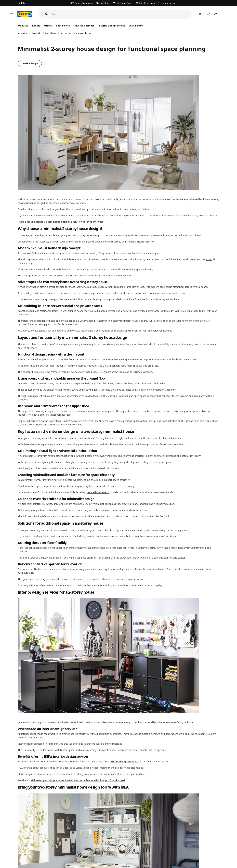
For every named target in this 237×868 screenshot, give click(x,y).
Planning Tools (103, 3)
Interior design (30, 63)
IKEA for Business (84, 26)
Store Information (147, 3)
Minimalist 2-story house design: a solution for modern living (67, 222)
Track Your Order (124, 3)
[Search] (121, 14)
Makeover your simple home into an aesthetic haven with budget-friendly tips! (78, 780)
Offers (48, 26)
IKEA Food (75, 3)
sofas (209, 259)
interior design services (124, 761)
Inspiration (23, 33)
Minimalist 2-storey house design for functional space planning (62, 33)
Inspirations (88, 3)
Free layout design (167, 3)
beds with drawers (98, 492)
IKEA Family (136, 26)
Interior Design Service (112, 26)
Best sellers (63, 26)
